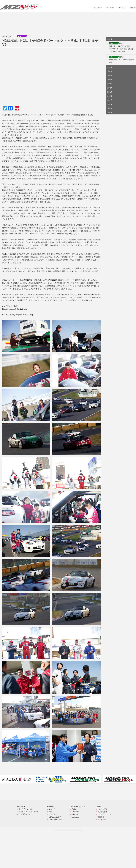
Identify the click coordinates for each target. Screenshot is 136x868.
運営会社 (101, 817)
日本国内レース (25, 814)
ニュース (76, 16)
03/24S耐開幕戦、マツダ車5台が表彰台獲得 (122, 60)
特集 (84, 16)
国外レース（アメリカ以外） (29, 812)
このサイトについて (105, 814)
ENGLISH (133, 7)
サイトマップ (121, 7)
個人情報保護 (102, 812)
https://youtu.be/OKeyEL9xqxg (15, 309)
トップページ (98, 7)
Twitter (74, 809)
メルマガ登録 (110, 7)
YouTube (75, 814)
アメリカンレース (25, 809)
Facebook (75, 812)
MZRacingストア (107, 16)
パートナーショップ (124, 16)
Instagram (75, 817)
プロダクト (93, 16)
